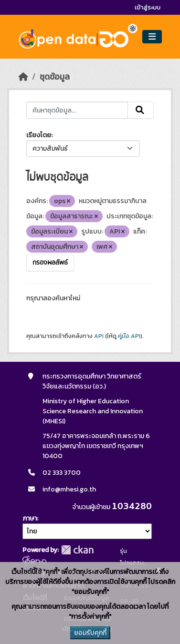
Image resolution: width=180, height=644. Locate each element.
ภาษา (30, 518)
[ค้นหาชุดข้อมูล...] (77, 110)
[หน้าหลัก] (23, 77)
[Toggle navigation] (152, 37)
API (99, 336)
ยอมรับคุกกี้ (90, 633)
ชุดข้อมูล (55, 77)
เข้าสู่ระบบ (148, 7)
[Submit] (141, 110)
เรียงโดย (39, 135)
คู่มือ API (129, 336)
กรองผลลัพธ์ (50, 263)
